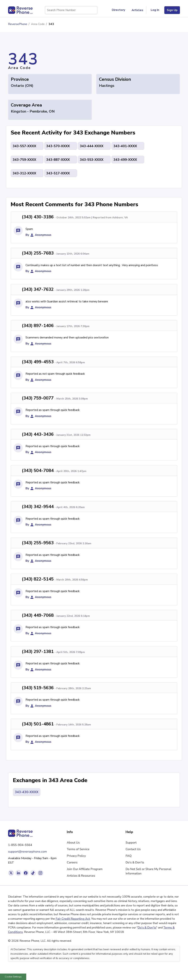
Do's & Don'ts (135, 862)
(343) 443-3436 (38, 434)
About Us (73, 843)
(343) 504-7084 (38, 471)
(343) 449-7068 (38, 615)
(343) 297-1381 (38, 651)
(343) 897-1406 (38, 326)
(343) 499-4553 (38, 362)
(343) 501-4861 (38, 724)
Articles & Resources (81, 876)
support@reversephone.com (27, 852)
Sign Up (172, 10)
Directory (120, 10)
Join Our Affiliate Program (85, 869)
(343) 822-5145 (38, 579)
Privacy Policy (76, 856)
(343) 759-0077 (38, 398)
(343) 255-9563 (38, 543)
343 (51, 24)
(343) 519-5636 (38, 688)
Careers (72, 862)
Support (131, 843)
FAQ (129, 856)
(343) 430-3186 (38, 217)
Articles (137, 10)
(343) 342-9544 (38, 507)
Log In (155, 10)
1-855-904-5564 (20, 845)
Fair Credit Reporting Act (73, 919)
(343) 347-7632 (38, 289)
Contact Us (133, 849)
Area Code (38, 24)
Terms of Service (78, 849)
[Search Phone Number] (93, 10)
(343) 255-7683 (38, 253)
